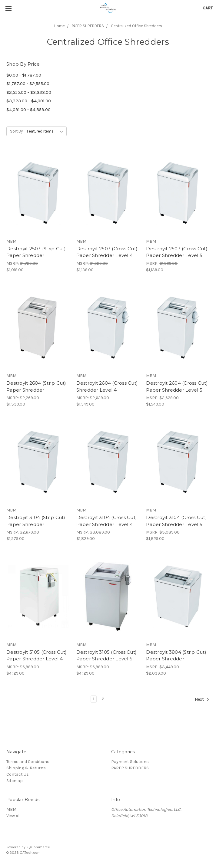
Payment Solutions (130, 762)
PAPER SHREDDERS (130, 768)
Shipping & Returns (26, 768)
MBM (11, 809)
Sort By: (17, 131)
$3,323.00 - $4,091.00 (29, 101)
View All (13, 816)
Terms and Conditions (28, 762)
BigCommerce (38, 847)
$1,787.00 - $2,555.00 (28, 84)
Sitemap (15, 781)
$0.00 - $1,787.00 (24, 75)
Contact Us (18, 774)
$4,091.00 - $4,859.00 (28, 110)
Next (202, 699)
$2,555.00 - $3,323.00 (29, 92)
